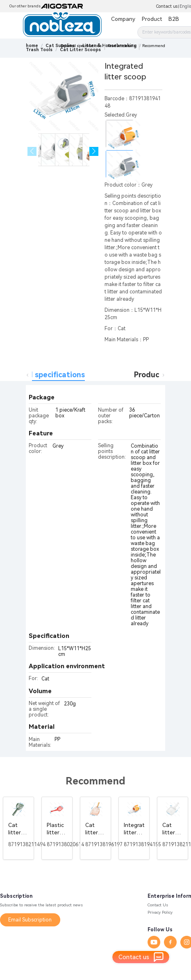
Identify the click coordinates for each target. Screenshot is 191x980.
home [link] (32, 46)
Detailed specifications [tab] (43, 375)
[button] (94, 152)
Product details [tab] (162, 375)
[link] (39, 50)
